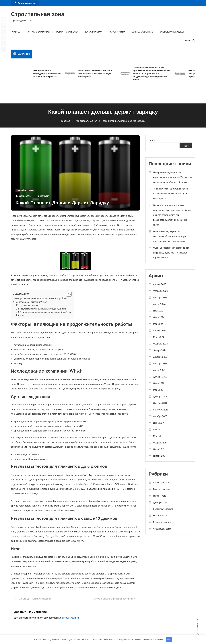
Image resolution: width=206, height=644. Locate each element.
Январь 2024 (160, 350)
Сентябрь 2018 (161, 410)
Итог (22, 315)
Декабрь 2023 (160, 357)
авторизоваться (71, 618)
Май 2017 (158, 429)
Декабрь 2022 (160, 377)
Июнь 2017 (159, 423)
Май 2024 (158, 324)
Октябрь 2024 (160, 298)
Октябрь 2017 (160, 416)
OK (169, 640)
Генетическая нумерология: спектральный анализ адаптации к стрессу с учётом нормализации (170, 236)
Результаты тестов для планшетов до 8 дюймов (43, 309)
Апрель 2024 (160, 331)
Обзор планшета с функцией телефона (113, 599)
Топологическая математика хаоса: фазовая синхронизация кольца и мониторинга (99, 73)
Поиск (190, 41)
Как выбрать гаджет (172, 32)
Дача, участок (94, 32)
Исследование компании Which (31, 302)
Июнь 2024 (159, 317)
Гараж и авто (117, 32)
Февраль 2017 (160, 443)
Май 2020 (158, 390)
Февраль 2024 (161, 344)
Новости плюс (160, 516)
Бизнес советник (142, 32)
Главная (16, 32)
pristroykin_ (44, 196)
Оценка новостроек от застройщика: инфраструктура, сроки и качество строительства (171, 253)
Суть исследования (28, 305)
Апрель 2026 (160, 284)
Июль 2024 (159, 311)
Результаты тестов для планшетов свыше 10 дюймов (45, 312)
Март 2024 (159, 337)
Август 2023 (159, 370)
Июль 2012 (158, 449)
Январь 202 (159, 456)
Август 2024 (159, 304)
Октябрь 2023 (160, 364)
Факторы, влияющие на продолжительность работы (40, 298)
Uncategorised (161, 483)
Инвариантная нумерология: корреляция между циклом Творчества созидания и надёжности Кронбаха (46, 73)
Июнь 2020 (159, 383)
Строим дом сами (39, 32)
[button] (67, 294)
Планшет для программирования (34, 599)
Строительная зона (38, 15)
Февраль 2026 (160, 291)
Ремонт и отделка (67, 32)
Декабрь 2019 (160, 396)
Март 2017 (158, 436)
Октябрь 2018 (160, 403)
